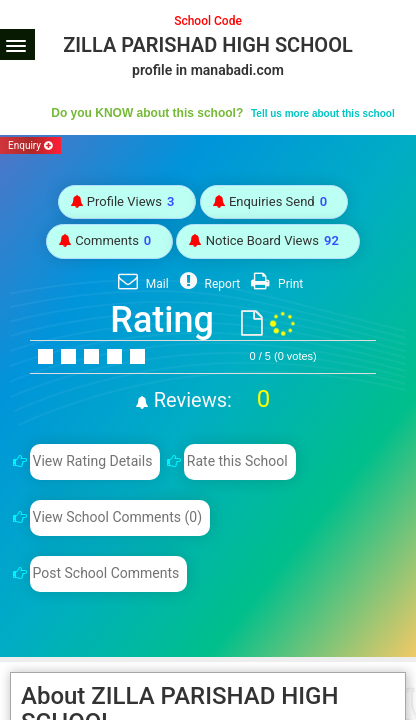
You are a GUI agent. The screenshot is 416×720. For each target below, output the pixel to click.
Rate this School (237, 461)
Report (208, 284)
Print (274, 284)
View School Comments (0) (117, 517)
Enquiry (30, 145)
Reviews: (209, 400)
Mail (141, 284)
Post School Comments (105, 573)
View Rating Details (92, 461)
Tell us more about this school (323, 113)
